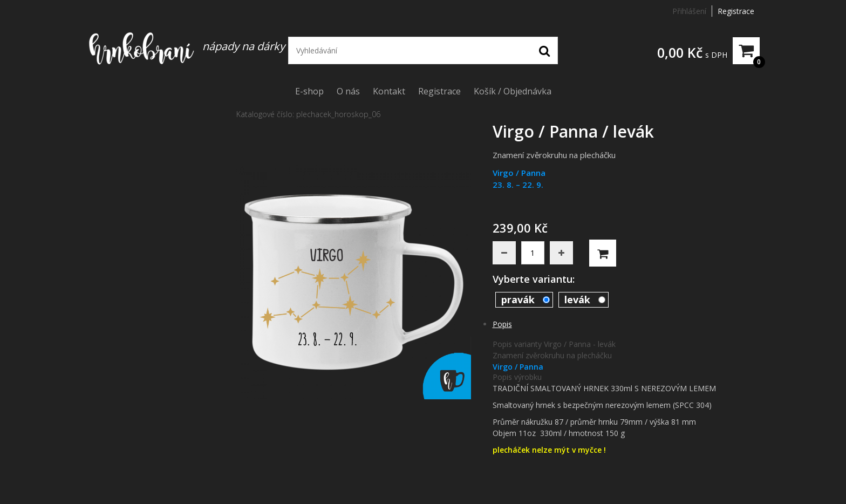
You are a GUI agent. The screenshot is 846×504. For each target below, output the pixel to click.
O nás (348, 91)
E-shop (309, 91)
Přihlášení (689, 11)
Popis (502, 324)
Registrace (736, 11)
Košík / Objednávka (513, 91)
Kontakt (389, 91)
